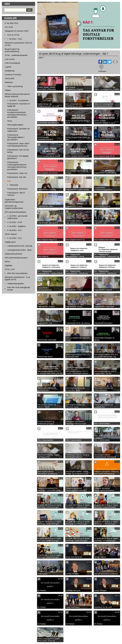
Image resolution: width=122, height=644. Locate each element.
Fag (9, 181)
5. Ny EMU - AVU (14, 230)
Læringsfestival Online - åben (19, 250)
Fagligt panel (10, 242)
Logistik (8, 67)
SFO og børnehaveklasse (15, 212)
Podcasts (102, 71)
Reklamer (9, 82)
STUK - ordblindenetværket (16, 55)
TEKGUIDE (10, 78)
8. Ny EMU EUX (12, 23)
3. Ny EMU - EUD (15, 222)
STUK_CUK (10, 269)
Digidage (8, 265)
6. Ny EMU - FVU (15, 238)
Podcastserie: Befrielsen (17, 189)
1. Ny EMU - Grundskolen (18, 100)
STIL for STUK (13, 35)
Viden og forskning (15, 86)
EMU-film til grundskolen (17, 273)
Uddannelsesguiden (16, 283)
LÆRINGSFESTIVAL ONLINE (20, 246)
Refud (7, 262)
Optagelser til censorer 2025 (17, 31)
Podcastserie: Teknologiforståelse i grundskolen (16, 137)
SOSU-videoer (11, 234)
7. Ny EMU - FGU (15, 39)
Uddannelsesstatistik (13, 254)
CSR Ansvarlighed (12, 63)
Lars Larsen (10, 59)
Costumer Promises (13, 75)
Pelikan (8, 90)
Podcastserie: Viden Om (17, 173)
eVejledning (10, 71)
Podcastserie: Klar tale (17, 177)
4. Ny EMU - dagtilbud (16, 226)
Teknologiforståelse (15, 125)
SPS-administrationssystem (16, 258)
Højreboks (14, 185)
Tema (10, 121)
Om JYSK (9, 27)
